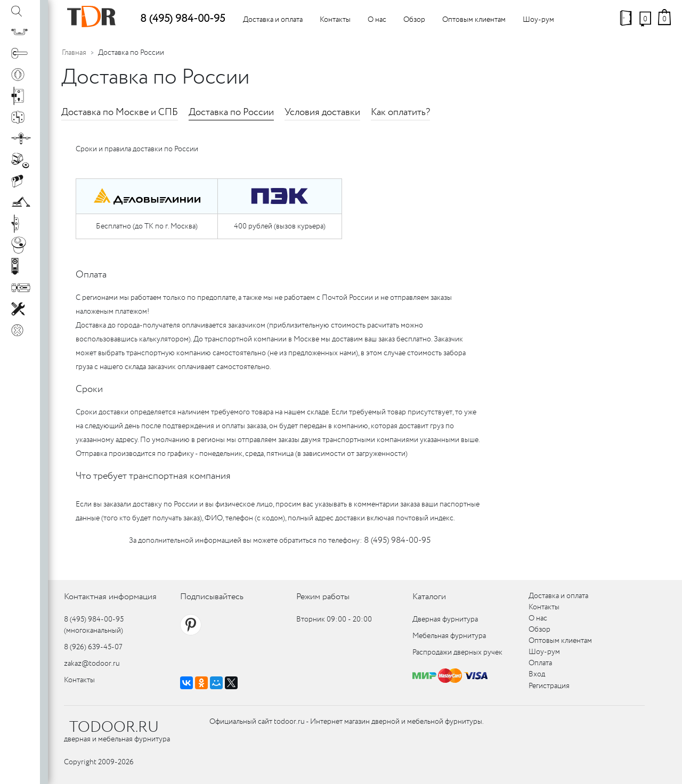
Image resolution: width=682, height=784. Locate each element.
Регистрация (549, 686)
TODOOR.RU (114, 728)
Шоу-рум (538, 20)
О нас (377, 20)
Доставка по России (231, 112)
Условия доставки (322, 112)
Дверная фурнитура (445, 619)
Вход (537, 674)
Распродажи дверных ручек (457, 652)
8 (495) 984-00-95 (182, 19)
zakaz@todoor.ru (92, 664)
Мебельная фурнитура (449, 636)
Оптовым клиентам (474, 20)
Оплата (540, 663)
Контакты (335, 20)
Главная (74, 53)
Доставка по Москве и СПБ (120, 112)
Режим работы (323, 597)
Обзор (414, 20)
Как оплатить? (400, 112)
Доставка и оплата (273, 20)
